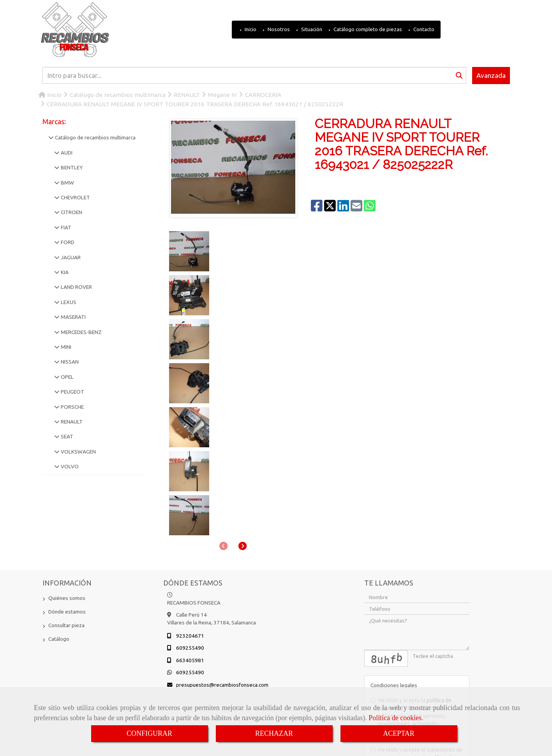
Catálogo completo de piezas (367, 29)
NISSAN (69, 362)
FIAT (65, 227)
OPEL (67, 377)
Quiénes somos (67, 519)
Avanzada (491, 75)
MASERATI (73, 317)
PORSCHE (72, 407)
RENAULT (71, 422)
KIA (64, 272)
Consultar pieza (66, 547)
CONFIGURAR (149, 733)
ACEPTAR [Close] (399, 733)
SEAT (66, 436)
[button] (242, 282)
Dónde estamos (67, 533)
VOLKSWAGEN (78, 452)
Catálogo (59, 560)
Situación (311, 29)
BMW (67, 183)
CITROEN (71, 212)
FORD (67, 242)
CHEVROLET (75, 197)
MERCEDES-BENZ (81, 332)
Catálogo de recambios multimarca (95, 137)
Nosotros (278, 29)
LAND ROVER (76, 287)
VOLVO (69, 466)
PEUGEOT (72, 392)
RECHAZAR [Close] (274, 733)
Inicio (250, 29)
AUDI (66, 153)
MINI (65, 347)
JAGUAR (70, 257)
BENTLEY (71, 167)
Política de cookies (395, 718)
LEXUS (68, 302)
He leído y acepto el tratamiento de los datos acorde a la (416, 679)
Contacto (423, 29)
